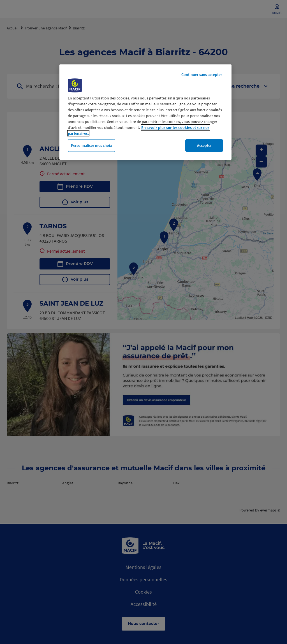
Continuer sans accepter (202, 75)
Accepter (204, 145)
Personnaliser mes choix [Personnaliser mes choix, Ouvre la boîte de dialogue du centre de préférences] (92, 145)
